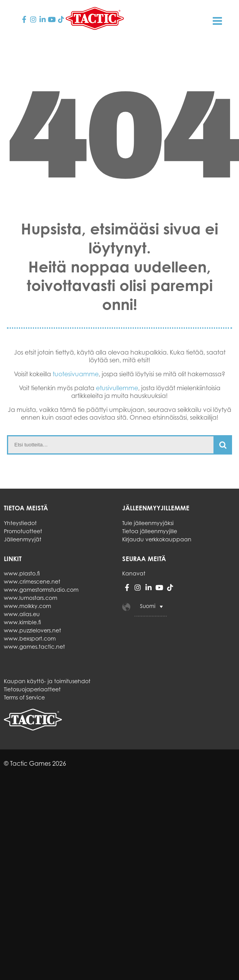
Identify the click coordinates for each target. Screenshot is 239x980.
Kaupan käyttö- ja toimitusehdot (47, 681)
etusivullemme (117, 388)
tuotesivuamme (76, 374)
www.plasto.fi (22, 573)
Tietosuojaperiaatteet (32, 689)
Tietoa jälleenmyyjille (150, 531)
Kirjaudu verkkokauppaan (157, 539)
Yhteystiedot (20, 523)
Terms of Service (24, 697)
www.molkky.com (27, 606)
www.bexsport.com (30, 638)
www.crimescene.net (32, 581)
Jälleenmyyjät (23, 539)
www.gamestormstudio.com (41, 590)
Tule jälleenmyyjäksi (148, 523)
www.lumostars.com (31, 598)
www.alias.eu (22, 614)
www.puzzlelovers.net (32, 630)
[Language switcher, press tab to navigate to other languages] (151, 607)
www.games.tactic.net (34, 647)
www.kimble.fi (22, 622)
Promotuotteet (23, 531)
